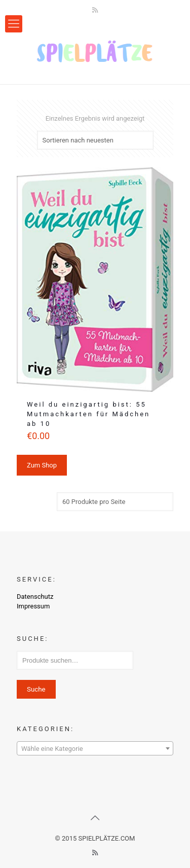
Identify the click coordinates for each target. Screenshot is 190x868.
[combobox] (95, 748)
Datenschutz (35, 596)
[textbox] (95, 749)
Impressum (33, 606)
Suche (36, 689)
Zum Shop (42, 465)
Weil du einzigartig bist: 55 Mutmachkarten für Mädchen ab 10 (88, 414)
